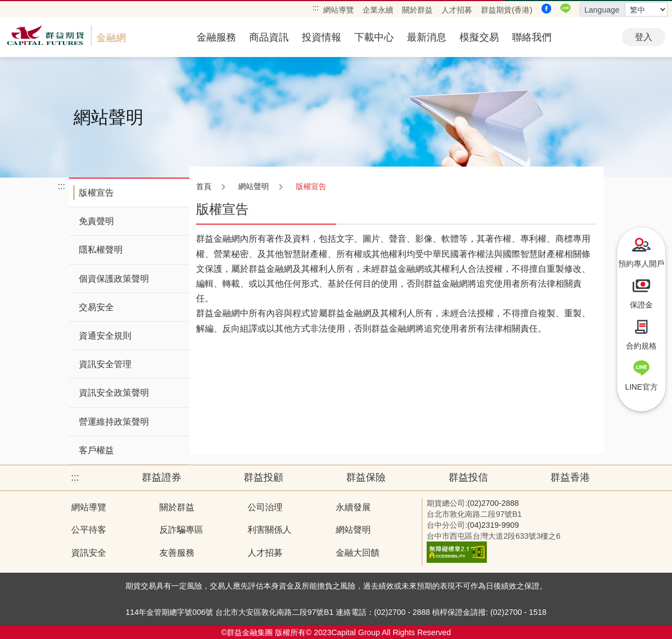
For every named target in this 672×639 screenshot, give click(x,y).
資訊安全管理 (105, 364)
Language (602, 10)
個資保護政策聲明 (114, 279)
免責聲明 (96, 221)
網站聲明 (353, 530)
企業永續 (378, 10)
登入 (644, 37)
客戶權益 (96, 450)
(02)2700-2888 (493, 503)
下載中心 (374, 37)
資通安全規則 (105, 336)
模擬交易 (479, 37)
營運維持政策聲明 (114, 422)
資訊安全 (89, 553)
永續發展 (353, 507)
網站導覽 (338, 10)
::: (315, 8)
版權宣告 (96, 193)
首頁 (204, 186)
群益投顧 (263, 477)
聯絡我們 (532, 37)
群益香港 (570, 477)
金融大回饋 (358, 553)
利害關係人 (269, 530)
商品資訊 (269, 37)
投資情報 (321, 37)
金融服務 (216, 37)
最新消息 (427, 37)
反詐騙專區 (181, 530)
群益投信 (468, 477)
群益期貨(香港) (507, 10)
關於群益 (417, 10)
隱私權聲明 (101, 250)
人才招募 (457, 10)
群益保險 (366, 477)
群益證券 (162, 477)
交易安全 (96, 307)
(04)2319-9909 (493, 525)
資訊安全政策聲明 (114, 393)
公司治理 (265, 507)
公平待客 (89, 530)
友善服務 (177, 553)
